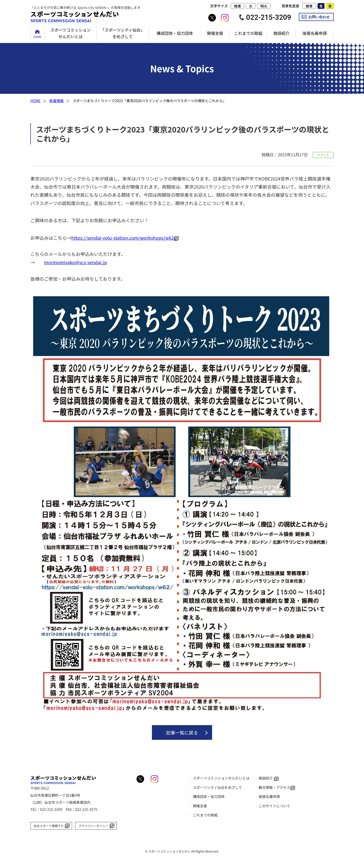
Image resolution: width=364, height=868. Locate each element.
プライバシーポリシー (94, 826)
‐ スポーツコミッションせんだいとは (219, 778)
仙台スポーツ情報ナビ (49, 826)
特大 (264, 6)
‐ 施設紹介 (264, 778)
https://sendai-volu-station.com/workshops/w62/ (123, 238)
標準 (237, 6)
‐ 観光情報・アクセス (272, 787)
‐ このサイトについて (272, 806)
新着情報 (57, 101)
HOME (37, 37)
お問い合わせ (319, 17)
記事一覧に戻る (182, 732)
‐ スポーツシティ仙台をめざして (215, 787)
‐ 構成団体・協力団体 (207, 796)
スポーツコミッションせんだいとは (71, 33)
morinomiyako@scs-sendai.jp (75, 262)
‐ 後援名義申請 (267, 796)
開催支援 (215, 33)
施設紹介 (281, 33)
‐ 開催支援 (198, 806)
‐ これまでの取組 (203, 815)
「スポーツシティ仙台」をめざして (123, 33)
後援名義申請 (314, 33)
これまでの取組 (248, 33)
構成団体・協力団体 (175, 33)
